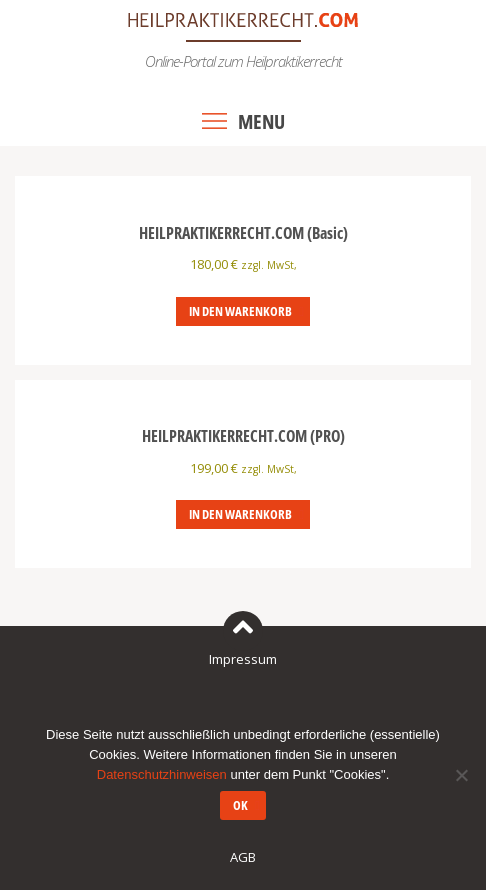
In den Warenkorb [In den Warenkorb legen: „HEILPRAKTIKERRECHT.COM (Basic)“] (240, 311)
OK (240, 805)
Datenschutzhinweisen (162, 774)
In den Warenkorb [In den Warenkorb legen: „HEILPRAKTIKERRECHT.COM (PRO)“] (240, 514)
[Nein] (461, 775)
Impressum (243, 659)
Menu (261, 121)
